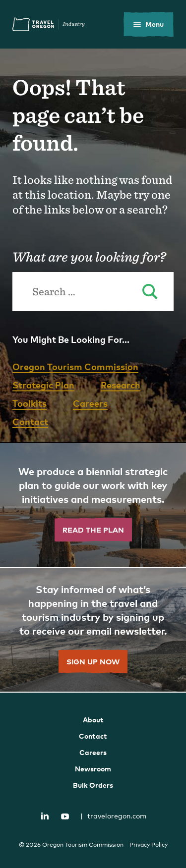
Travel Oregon (49, 24)
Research (121, 385)
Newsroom (93, 769)
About (93, 720)
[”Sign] (93, 630)
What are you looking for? (89, 257)
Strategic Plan (43, 385)
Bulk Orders (93, 785)
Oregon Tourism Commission (75, 366)
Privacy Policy (149, 845)
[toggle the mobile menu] (149, 24)
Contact (30, 421)
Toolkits (30, 403)
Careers (90, 403)
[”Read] (93, 505)
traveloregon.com (113, 816)
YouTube (65, 816)
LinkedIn (45, 815)
